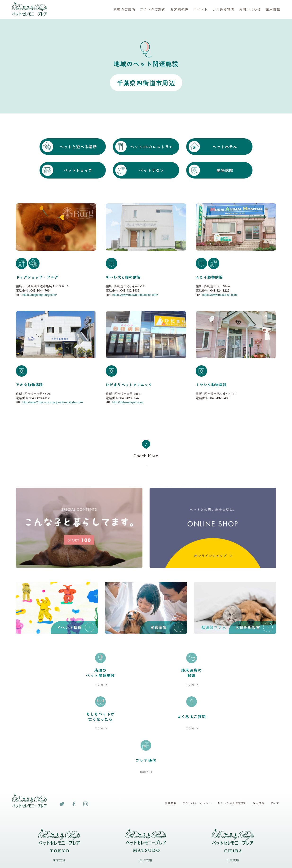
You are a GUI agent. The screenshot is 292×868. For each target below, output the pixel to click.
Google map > (59, 813)
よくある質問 (223, 9)
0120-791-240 (59, 787)
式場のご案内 (124, 9)
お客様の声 (179, 9)
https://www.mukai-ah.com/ (221, 294)
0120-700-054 (146, 787)
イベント (200, 9)
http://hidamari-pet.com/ (129, 402)
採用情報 (273, 9)
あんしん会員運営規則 (230, 717)
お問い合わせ (250, 9)
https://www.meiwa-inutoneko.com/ (136, 294)
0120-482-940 (233, 787)
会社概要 (165, 717)
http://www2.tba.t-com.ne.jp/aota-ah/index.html (54, 402)
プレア (275, 717)
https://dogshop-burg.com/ (40, 294)
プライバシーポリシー (193, 717)
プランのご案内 (153, 9)
